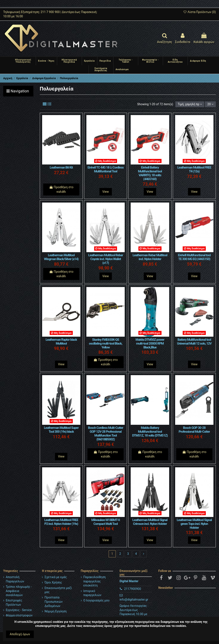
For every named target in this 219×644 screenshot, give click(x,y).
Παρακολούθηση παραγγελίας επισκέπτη (95, 581)
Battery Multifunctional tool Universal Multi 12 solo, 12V (194, 342)
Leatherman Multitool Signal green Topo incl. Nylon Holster (194, 524)
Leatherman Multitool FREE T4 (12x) (194, 169)
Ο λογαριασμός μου (96, 600)
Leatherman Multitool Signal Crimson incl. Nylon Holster (150, 522)
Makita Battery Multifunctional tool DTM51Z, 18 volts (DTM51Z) (150, 432)
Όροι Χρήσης (53, 582)
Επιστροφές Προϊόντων (14, 603)
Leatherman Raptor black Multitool (61, 342)
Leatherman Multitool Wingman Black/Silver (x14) (61, 257)
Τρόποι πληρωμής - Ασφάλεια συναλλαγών (19, 591)
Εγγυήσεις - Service (19, 610)
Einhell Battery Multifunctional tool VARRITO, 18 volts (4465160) (150, 173)
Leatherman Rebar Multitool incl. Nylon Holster (150, 257)
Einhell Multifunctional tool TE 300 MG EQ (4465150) (194, 257)
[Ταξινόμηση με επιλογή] (190, 104)
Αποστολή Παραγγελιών (15, 579)
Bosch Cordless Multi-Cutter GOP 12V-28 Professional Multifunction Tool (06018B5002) (105, 434)
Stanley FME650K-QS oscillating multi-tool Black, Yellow (106, 343)
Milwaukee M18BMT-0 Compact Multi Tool (106, 522)
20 (210, 104)
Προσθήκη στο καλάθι (61, 189)
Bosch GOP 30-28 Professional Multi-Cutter (194, 430)
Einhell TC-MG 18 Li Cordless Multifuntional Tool (106, 169)
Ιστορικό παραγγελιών (92, 593)
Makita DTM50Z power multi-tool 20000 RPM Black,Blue (150, 343)
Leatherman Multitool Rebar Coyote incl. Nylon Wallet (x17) (106, 259)
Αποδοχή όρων (20, 634)
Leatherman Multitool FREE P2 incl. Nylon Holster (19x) (61, 522)
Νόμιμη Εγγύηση (55, 611)
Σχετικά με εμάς (56, 577)
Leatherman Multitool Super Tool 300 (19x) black (61, 430)
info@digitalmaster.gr (134, 600)
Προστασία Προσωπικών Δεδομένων (53, 602)
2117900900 (133, 589)
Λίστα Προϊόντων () (199, 12)
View (106, 192)
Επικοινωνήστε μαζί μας (58, 590)
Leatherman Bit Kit (61, 167)
